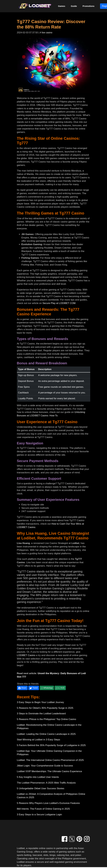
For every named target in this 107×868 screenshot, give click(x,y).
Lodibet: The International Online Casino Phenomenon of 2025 (50, 760)
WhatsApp (47, 688)
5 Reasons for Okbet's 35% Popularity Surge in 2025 (45, 708)
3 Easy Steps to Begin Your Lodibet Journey (40, 702)
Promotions (88, 6)
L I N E (60, 688)
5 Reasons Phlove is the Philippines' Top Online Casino (47, 719)
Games (62, 6)
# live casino (46, 33)
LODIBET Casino (26, 655)
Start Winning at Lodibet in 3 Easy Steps (39, 740)
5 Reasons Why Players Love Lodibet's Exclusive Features (48, 803)
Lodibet (75, 543)
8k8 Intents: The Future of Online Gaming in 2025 (43, 809)
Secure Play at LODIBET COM (59, 303)
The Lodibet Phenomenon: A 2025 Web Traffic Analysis (46, 783)
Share (22, 688)
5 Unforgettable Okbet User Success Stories (41, 788)
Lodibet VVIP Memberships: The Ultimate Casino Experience (50, 771)
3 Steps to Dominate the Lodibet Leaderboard (41, 714)
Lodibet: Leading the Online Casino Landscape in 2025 (46, 734)
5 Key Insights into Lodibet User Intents (38, 777)
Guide (74, 6)
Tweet (34, 688)
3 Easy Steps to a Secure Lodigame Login (40, 815)
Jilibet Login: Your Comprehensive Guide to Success (45, 766)
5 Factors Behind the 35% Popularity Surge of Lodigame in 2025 (51, 745)
